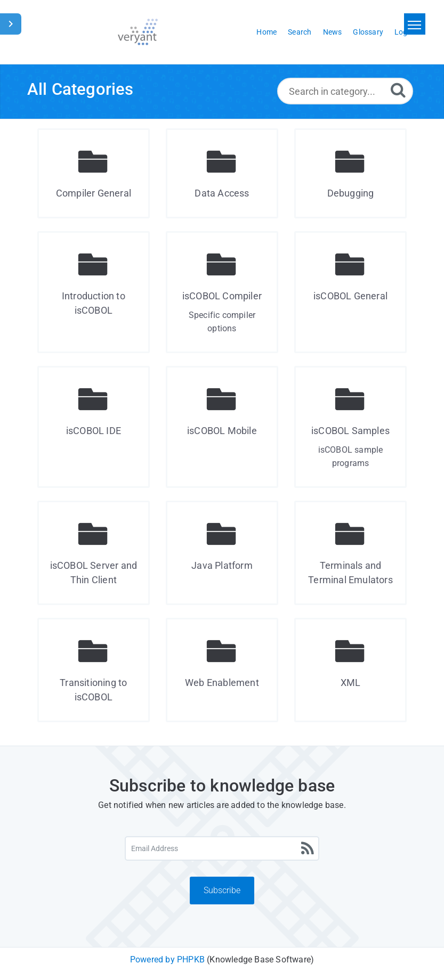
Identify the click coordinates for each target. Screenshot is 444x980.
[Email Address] (222, 848)
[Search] (398, 90)
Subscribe (222, 890)
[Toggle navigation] (415, 24)
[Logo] (138, 32)
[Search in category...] (345, 91)
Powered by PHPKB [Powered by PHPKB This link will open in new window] (167, 959)
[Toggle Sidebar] (11, 24)
